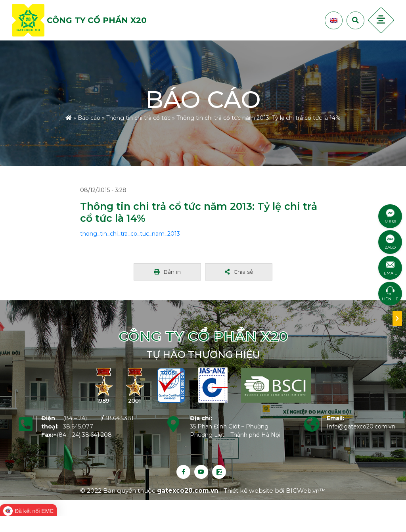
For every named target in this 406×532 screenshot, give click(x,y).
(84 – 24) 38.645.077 (78, 422)
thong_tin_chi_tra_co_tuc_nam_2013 (130, 234)
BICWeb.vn (303, 491)
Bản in (167, 272)
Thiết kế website (249, 491)
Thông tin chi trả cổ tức (138, 117)
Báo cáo (89, 117)
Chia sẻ (239, 272)
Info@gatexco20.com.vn (361, 426)
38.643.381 (119, 418)
